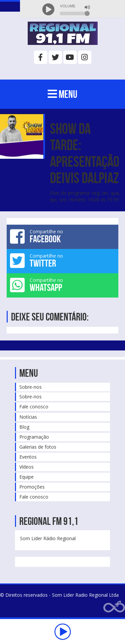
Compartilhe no (62, 236)
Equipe (26, 477)
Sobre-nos (30, 387)
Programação (34, 437)
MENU (62, 94)
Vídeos (26, 467)
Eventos (28, 457)
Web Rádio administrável (114, 607)
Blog (24, 427)
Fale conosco (34, 407)
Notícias (28, 417)
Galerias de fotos (38, 447)
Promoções (32, 487)
